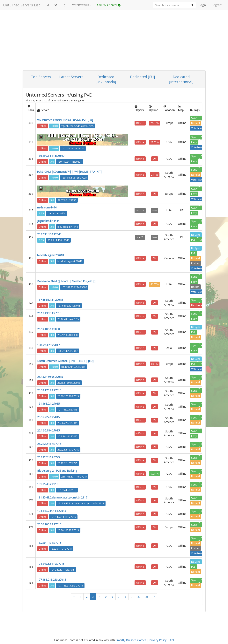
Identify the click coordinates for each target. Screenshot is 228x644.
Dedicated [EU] (143, 77)
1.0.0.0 (54, 126)
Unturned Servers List (22, 5)
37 (139, 597)
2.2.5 (41, 213)
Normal (195, 123)
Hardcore (197, 305)
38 (147, 597)
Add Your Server (109, 5)
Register (217, 5)
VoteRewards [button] (82, 5)
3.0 (52, 162)
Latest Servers (71, 77)
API (172, 640)
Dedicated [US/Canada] (106, 79)
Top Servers (41, 77)
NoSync (196, 235)
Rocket (195, 263)
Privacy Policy (158, 640)
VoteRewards (199, 128)
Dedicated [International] (181, 79)
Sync (194, 118)
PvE (194, 240)
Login (202, 5)
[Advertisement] (114, 41)
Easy (194, 142)
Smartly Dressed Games (131, 640)
